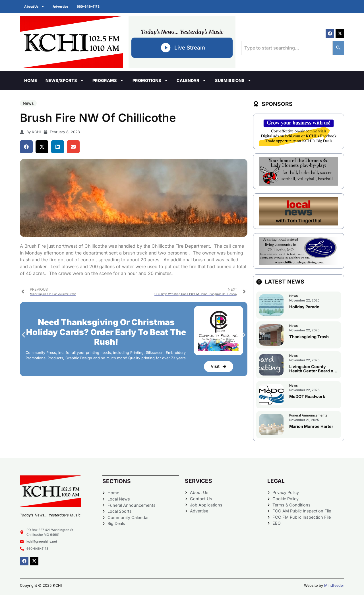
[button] (26, 147)
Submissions (233, 80)
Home (31, 80)
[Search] (338, 48)
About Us (34, 6)
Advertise (61, 7)
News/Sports (65, 80)
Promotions (150, 80)
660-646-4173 (88, 7)
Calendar (191, 80)
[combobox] (287, 48)
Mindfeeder (334, 585)
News (28, 103)
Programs (108, 80)
